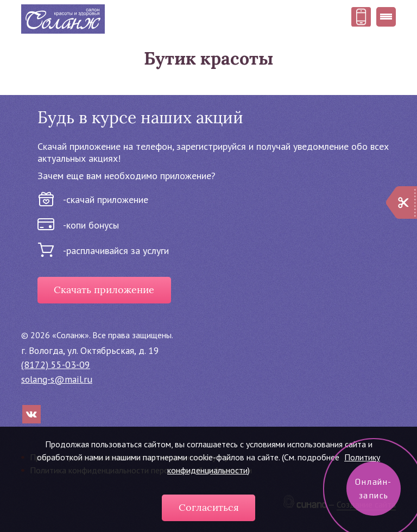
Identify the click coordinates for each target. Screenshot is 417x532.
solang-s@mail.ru (57, 379)
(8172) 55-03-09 (56, 365)
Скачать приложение (104, 290)
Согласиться (209, 508)
